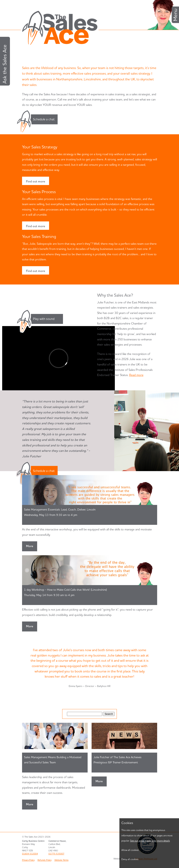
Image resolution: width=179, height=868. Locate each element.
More (30, 546)
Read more (136, 375)
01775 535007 (56, 854)
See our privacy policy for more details (150, 841)
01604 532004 (30, 854)
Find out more (36, 181)
